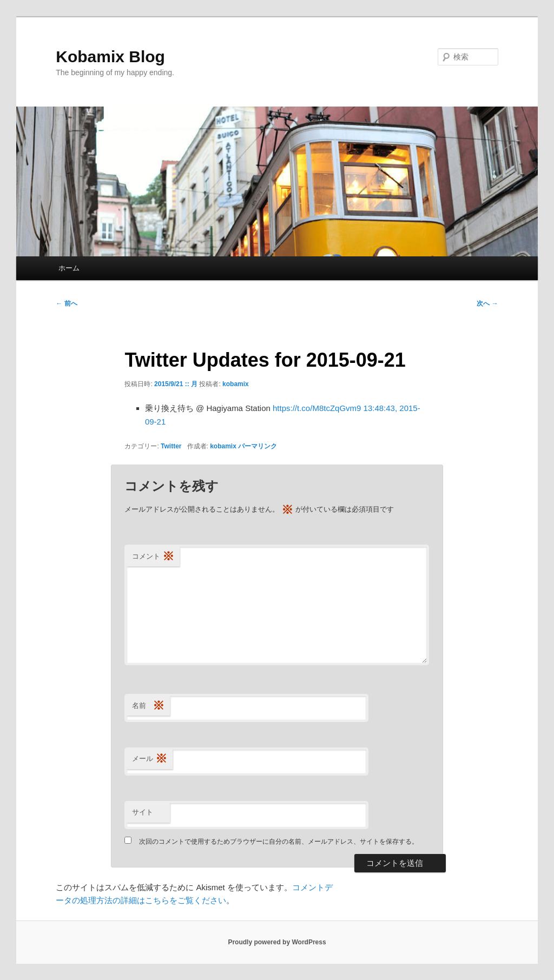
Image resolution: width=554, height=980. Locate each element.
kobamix (236, 384)
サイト (143, 812)
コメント (153, 557)
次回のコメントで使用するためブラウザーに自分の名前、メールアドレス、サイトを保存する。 (279, 842)
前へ (66, 303)
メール (150, 759)
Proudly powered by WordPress (277, 942)
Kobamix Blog (110, 57)
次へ (487, 303)
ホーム (69, 268)
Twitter (171, 446)
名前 (148, 706)
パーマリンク (258, 446)
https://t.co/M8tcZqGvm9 (317, 408)
